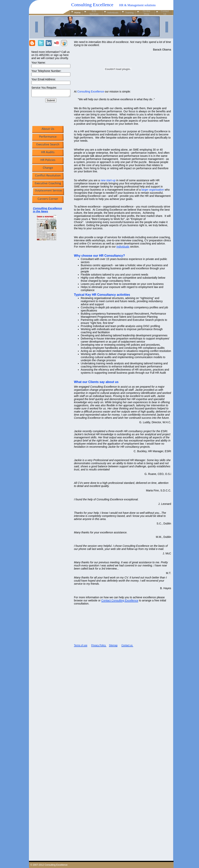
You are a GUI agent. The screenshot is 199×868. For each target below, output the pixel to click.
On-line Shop (146, 13)
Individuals (123, 247)
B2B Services (94, 13)
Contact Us (165, 13)
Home (78, 13)
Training (129, 13)
